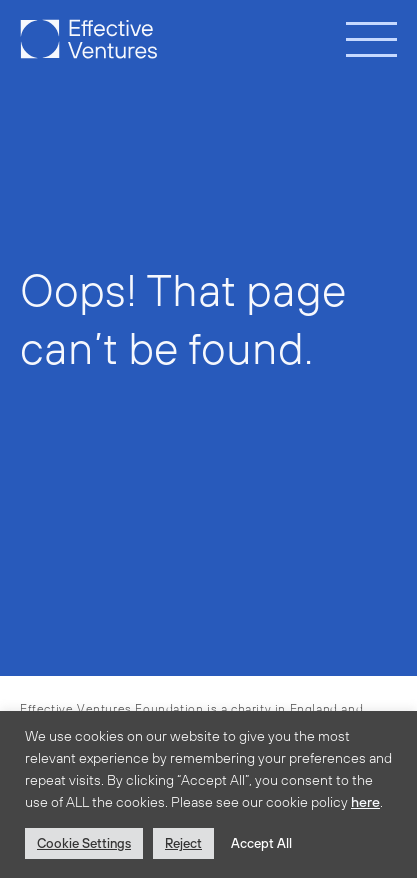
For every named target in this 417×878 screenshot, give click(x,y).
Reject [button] (183, 843)
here (365, 802)
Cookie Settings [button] (84, 843)
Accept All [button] (261, 843)
